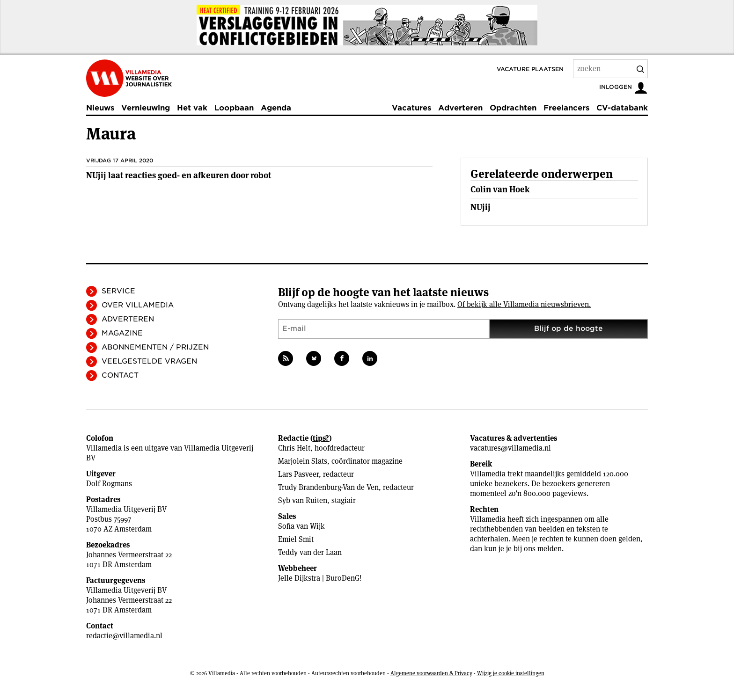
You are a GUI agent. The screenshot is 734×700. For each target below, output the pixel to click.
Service (118, 291)
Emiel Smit (296, 539)
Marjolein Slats (303, 461)
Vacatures (411, 108)
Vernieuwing (146, 108)
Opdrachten (513, 108)
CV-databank (622, 108)
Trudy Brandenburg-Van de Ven (328, 487)
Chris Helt (294, 448)
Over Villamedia (138, 305)
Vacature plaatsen (530, 69)
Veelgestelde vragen (149, 361)
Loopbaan (234, 108)
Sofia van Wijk (301, 526)
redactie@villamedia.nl (124, 636)
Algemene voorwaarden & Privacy (431, 673)
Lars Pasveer (298, 474)
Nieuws (100, 108)
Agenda (276, 108)
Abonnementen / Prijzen (155, 347)
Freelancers (566, 108)
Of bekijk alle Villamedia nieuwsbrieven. (524, 304)
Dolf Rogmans (109, 484)
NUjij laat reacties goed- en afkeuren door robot (179, 175)
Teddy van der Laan (310, 552)
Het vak (192, 108)
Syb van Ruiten (303, 500)
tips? (321, 438)
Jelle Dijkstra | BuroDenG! (320, 578)
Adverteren (460, 108)
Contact (120, 375)
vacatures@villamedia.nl (510, 448)
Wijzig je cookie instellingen (511, 673)
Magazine (122, 333)
